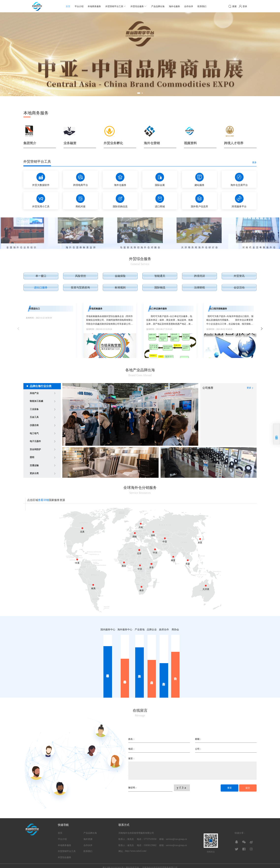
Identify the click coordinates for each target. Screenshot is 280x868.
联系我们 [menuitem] (202, 6)
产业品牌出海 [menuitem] (158, 6)
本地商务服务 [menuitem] (94, 6)
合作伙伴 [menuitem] (189, 6)
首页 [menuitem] (68, 6)
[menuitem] (116, 7)
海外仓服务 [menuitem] (174, 6)
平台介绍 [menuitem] (79, 6)
